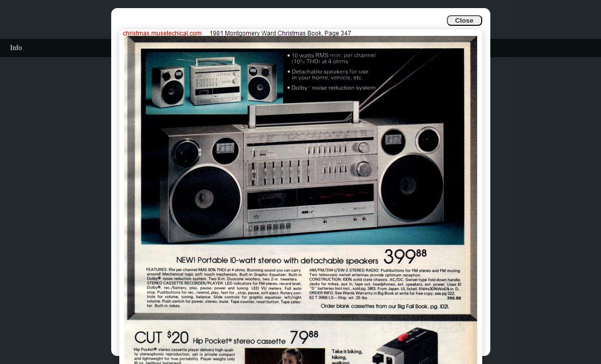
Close (464, 20)
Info (16, 48)
